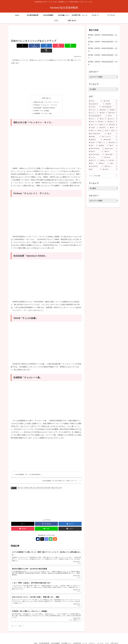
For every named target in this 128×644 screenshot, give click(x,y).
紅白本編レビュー (66, 639)
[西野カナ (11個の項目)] (104, 163)
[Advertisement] (46, 33)
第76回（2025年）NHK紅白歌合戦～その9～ (103, 43)
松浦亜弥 (48, 483)
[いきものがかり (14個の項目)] (110, 137)
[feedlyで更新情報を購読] (50, 534)
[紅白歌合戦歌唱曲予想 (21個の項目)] (98, 116)
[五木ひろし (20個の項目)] (94, 119)
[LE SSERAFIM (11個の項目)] (96, 166)
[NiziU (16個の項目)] (114, 128)
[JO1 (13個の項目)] (113, 146)
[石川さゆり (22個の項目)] (94, 110)
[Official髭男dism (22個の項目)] (110, 107)
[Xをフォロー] (42, 534)
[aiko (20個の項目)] (113, 116)
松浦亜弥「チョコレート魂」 (44, 109)
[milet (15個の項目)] (101, 131)
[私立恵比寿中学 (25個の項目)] (97, 104)
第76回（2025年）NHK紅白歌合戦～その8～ (103, 50)
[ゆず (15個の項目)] (114, 131)
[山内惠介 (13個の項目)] (93, 143)
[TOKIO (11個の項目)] (113, 160)
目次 (44, 93)
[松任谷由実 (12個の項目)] (111, 155)
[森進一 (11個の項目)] (93, 163)
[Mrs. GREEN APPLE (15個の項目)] (98, 134)
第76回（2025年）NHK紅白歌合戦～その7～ (103, 56)
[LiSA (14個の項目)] (112, 134)
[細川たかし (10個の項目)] (111, 166)
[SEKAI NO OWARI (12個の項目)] (96, 149)
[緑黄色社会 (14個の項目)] (96, 140)
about (36, 639)
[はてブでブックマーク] (40, 46)
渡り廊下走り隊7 (57, 483)
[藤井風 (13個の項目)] (104, 146)
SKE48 (27, 483)
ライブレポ (100, 639)
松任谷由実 (40, 483)
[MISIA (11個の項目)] (104, 160)
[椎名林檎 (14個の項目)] (95, 137)
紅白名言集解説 (55, 639)
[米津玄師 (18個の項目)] (113, 125)
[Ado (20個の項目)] (103, 119)
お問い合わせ (114, 639)
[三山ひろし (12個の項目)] (96, 157)
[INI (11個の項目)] (114, 163)
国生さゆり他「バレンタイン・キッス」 (47, 97)
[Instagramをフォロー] (46, 534)
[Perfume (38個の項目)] (96, 101)
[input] (103, 176)
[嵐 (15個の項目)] (108, 131)
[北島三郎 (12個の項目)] (96, 152)
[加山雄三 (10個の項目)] (110, 169)
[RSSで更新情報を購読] (55, 534)
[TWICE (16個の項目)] (93, 131)
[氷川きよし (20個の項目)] (112, 119)
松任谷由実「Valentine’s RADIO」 (45, 103)
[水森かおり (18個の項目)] (113, 122)
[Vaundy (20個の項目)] (93, 122)
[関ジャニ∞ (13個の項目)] (103, 143)
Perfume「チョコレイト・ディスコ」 (46, 100)
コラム (14, 483)
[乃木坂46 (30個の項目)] (110, 101)
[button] (76, 46)
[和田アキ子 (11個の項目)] (94, 160)
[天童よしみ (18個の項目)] (94, 125)
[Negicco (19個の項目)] (102, 122)
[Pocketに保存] (52, 46)
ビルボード (92, 639)
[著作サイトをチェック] (38, 534)
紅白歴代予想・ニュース (80, 639)
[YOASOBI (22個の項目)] (95, 107)
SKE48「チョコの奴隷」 (42, 106)
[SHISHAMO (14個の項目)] (110, 140)
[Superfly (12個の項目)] (111, 157)
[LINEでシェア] (64, 46)
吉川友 (33, 483)
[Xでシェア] (17, 46)
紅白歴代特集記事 (44, 639)
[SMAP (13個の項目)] (93, 146)
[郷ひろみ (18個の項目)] (104, 125)
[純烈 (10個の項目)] (95, 169)
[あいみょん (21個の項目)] (94, 113)
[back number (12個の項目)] (111, 149)
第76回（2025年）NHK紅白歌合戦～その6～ (103, 63)
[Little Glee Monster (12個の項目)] (97, 155)
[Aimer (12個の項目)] (111, 152)
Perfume (21, 483)
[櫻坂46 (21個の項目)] (114, 110)
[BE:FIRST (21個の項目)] (113, 113)
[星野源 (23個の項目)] (112, 104)
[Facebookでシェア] (28, 46)
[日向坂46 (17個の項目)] (93, 128)
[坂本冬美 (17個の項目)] (104, 128)
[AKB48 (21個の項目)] (103, 113)
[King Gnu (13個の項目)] (113, 143)
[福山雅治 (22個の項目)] (104, 110)
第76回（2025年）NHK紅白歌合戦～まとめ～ (103, 36)
